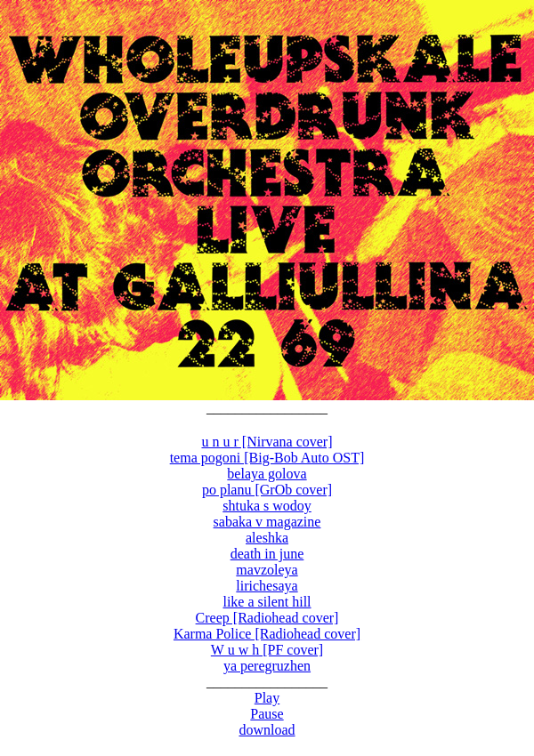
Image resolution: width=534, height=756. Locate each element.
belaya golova (267, 474)
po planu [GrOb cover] (267, 490)
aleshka (267, 538)
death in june (267, 554)
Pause (267, 714)
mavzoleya (267, 570)
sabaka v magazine (267, 522)
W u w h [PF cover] (267, 650)
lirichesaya (267, 586)
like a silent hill (267, 602)
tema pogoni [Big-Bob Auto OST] (267, 458)
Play (267, 698)
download (267, 730)
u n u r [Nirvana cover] (267, 442)
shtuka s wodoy (267, 506)
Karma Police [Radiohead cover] (267, 634)
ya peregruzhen (267, 666)
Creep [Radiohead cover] (267, 618)
